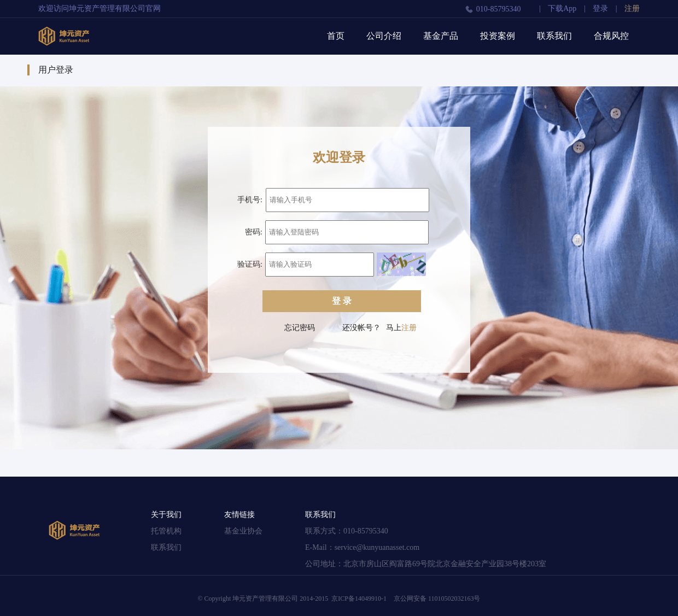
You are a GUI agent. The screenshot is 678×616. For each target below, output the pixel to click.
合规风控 (611, 36)
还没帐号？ (361, 328)
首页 (336, 36)
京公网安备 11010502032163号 (437, 599)
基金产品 (441, 36)
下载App (562, 8)
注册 (632, 8)
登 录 (342, 301)
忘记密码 (300, 328)
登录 (600, 8)
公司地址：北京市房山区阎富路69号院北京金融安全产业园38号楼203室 (426, 564)
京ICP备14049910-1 (359, 599)
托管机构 (166, 531)
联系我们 (554, 36)
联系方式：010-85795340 (347, 531)
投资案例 (498, 36)
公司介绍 (384, 36)
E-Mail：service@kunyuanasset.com (362, 547)
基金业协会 (243, 531)
